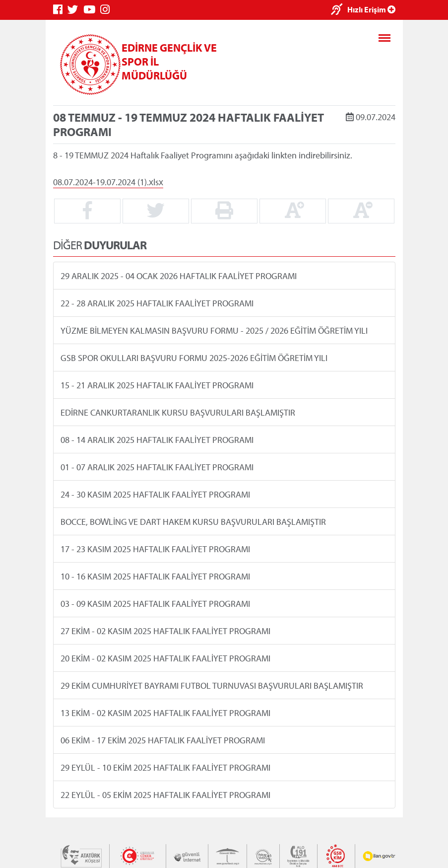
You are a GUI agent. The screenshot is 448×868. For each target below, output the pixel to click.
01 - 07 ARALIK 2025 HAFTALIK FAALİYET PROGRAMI (157, 467)
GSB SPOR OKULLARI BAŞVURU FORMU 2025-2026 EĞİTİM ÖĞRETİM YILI (193, 358)
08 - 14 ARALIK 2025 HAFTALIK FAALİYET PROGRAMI (157, 440)
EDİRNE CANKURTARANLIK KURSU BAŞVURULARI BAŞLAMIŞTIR (177, 412)
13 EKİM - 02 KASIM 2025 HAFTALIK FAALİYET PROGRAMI (165, 713)
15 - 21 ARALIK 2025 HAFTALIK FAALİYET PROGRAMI (157, 385)
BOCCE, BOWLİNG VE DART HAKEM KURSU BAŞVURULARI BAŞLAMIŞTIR (193, 522)
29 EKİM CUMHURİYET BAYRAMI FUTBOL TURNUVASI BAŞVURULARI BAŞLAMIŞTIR (211, 686)
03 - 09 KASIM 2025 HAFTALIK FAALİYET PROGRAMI (155, 604)
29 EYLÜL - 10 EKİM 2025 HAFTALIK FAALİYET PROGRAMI (165, 767)
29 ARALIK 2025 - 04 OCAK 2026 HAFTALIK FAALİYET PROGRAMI (178, 276)
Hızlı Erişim (371, 9)
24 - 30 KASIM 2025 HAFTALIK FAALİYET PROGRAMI (155, 494)
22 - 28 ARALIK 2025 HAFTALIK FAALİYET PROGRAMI (157, 303)
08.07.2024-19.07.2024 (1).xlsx (108, 181)
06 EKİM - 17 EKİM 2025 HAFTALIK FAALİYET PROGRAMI (162, 740)
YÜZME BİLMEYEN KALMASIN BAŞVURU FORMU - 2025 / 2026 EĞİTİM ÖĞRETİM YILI (214, 330)
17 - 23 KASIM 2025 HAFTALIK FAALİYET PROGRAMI (155, 549)
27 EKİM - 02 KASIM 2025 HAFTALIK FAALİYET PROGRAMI (165, 631)
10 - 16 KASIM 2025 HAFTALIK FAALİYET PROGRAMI (155, 576)
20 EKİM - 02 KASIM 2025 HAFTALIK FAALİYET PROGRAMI (165, 658)
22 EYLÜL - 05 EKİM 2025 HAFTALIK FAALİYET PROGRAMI (165, 795)
